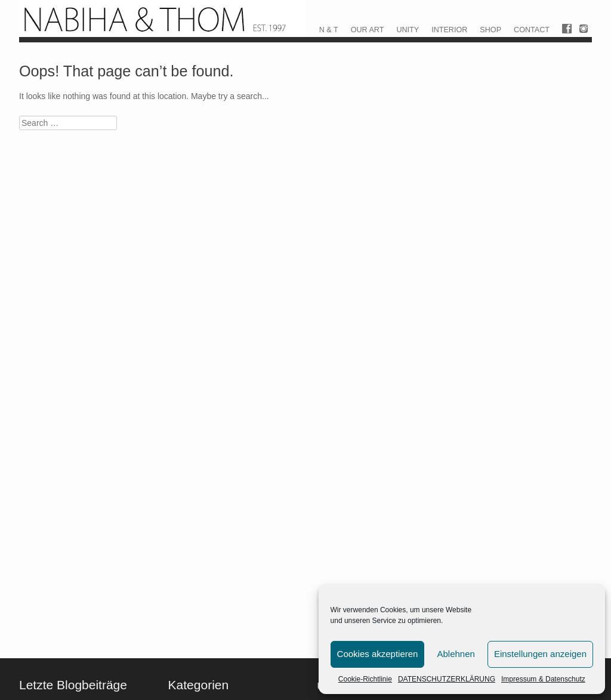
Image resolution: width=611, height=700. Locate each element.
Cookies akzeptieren (378, 654)
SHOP (490, 30)
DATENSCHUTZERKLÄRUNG (447, 679)
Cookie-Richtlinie (365, 679)
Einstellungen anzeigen (540, 654)
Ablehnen (456, 654)
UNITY (408, 30)
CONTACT (532, 30)
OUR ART (368, 30)
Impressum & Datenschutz (543, 679)
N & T (329, 30)
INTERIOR (449, 30)
